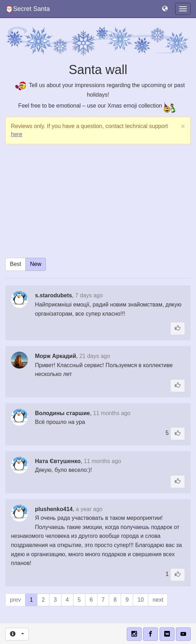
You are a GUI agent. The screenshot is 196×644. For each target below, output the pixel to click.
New (36, 264)
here (17, 134)
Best (16, 264)
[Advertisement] (98, 201)
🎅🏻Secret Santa (28, 9)
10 (141, 600)
